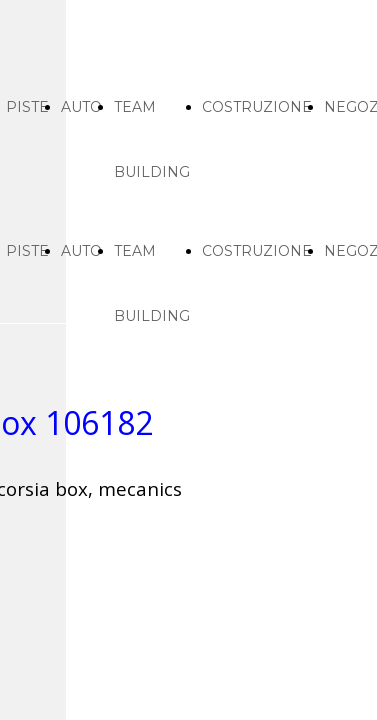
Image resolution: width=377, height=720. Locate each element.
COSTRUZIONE (257, 107)
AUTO (81, 107)
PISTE (27, 107)
